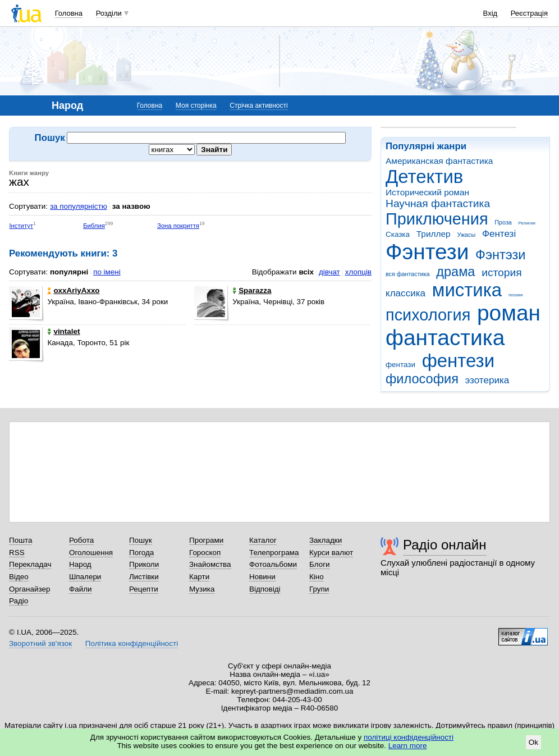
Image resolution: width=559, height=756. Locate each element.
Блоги (320, 564)
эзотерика (487, 380)
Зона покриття (178, 226)
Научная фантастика (438, 203)
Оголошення (91, 553)
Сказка (398, 234)
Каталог (263, 540)
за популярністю (79, 206)
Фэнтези (427, 252)
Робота (81, 540)
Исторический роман (427, 192)
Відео (19, 577)
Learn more (408, 746)
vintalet (63, 331)
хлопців (358, 272)
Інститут (21, 226)
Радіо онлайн (445, 545)
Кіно (317, 577)
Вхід (491, 13)
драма (455, 272)
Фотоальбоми (273, 564)
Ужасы (466, 235)
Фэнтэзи (500, 255)
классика (405, 293)
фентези (458, 361)
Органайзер (29, 589)
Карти (199, 577)
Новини (262, 577)
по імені (107, 272)
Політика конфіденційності (132, 643)
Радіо (19, 601)
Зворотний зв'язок (40, 643)
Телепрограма (274, 553)
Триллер (434, 234)
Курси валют (331, 553)
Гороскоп (205, 553)
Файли (81, 589)
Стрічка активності (258, 106)
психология (428, 315)
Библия (94, 226)
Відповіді (265, 589)
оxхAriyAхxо (73, 290)
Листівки (144, 577)
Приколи (144, 564)
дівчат (329, 272)
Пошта (20, 540)
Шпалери (85, 577)
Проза (503, 222)
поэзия (516, 295)
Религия (527, 223)
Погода (141, 553)
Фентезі (499, 234)
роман (509, 313)
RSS (17, 553)
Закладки (326, 540)
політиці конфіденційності (409, 737)
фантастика (445, 338)
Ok (533, 742)
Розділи (109, 13)
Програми (206, 540)
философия (422, 379)
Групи (319, 589)
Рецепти (144, 589)
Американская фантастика (439, 161)
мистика (467, 290)
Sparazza (252, 290)
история (501, 272)
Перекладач (30, 564)
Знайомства (210, 564)
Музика (202, 589)
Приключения (437, 219)
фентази (400, 365)
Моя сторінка (196, 106)
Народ (80, 564)
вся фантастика (408, 274)
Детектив (424, 177)
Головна (69, 13)
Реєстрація (529, 13)
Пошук (141, 540)
